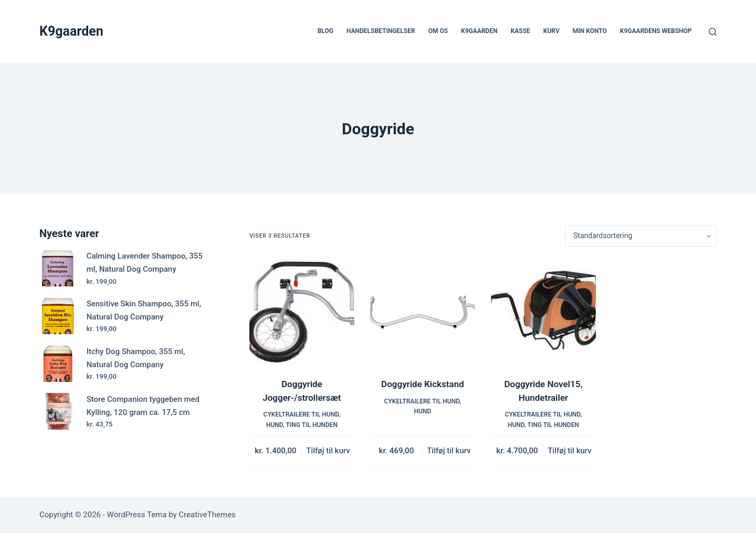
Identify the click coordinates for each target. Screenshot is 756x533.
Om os (438, 31)
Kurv (552, 31)
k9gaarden (479, 31)
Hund (275, 425)
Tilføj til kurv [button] (328, 451)
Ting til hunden (311, 425)
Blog (325, 31)
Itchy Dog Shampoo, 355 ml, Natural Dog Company (136, 358)
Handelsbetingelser (381, 31)
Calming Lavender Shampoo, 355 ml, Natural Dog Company (145, 263)
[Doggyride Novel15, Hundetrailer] (543, 312)
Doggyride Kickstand (423, 384)
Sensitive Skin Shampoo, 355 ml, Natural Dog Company (144, 310)
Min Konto (590, 31)
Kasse (521, 31)
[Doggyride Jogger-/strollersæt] (302, 312)
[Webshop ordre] (641, 236)
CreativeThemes (207, 515)
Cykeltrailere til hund (301, 414)
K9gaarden (71, 31)
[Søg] (713, 32)
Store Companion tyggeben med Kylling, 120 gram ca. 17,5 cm (143, 406)
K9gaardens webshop (656, 31)
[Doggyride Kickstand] (423, 312)
